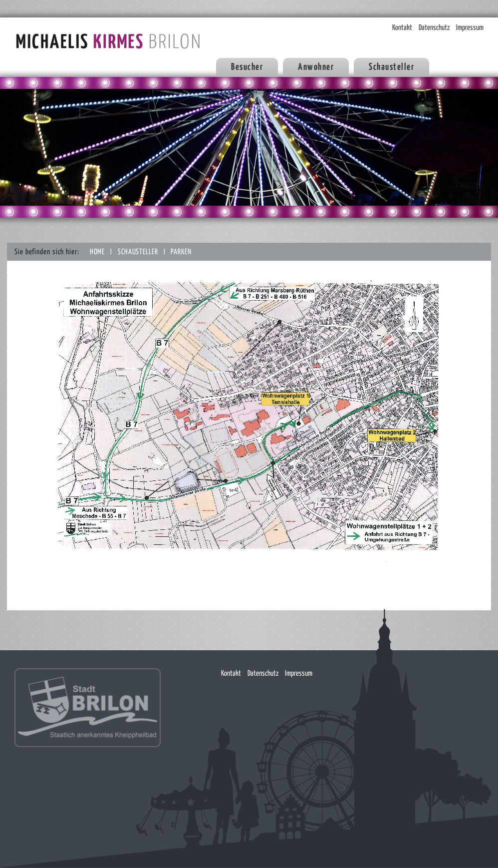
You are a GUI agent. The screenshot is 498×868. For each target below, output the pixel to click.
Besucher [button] (247, 67)
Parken (181, 252)
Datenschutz (434, 28)
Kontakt (402, 28)
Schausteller (139, 252)
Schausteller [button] (391, 67)
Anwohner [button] (316, 67)
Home (99, 252)
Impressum (470, 28)
